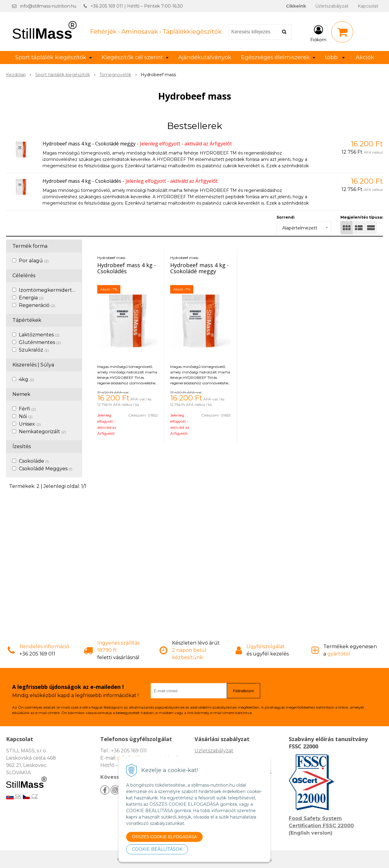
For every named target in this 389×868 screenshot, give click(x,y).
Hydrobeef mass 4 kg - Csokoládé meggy (89, 144)
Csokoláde (34, 461)
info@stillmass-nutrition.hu (48, 6)
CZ (30, 796)
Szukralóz (34, 350)
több (335, 57)
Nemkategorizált (42, 432)
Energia (31, 298)
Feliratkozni (243, 691)
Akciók (365, 57)
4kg (26, 379)
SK (14, 796)
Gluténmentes (40, 342)
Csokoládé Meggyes (46, 469)
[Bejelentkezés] (318, 33)
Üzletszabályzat (332, 6)
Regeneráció (37, 305)
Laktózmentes (39, 335)
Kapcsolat (368, 6)
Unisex (30, 424)
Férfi (27, 409)
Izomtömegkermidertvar (52, 290)
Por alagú (34, 261)
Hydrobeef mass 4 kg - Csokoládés (82, 181)
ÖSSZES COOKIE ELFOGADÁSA (164, 837)
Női (26, 416)
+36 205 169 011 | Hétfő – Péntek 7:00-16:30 (137, 6)
